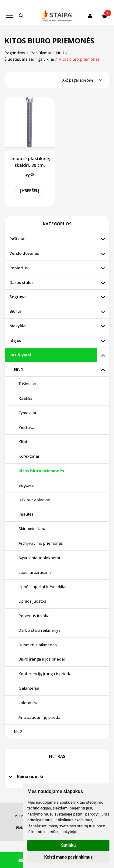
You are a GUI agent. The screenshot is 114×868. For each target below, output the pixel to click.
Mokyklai (18, 326)
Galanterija (29, 688)
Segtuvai (18, 297)
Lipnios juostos (32, 601)
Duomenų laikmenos (38, 645)
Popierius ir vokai (35, 616)
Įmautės (26, 514)
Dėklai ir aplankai (34, 500)
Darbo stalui (21, 282)
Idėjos (15, 340)
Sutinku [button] (68, 845)
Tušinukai (27, 384)
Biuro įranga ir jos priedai (42, 659)
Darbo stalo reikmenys (40, 630)
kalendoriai (29, 703)
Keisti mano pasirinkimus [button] (68, 857)
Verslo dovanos (24, 253)
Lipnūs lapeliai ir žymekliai (42, 587)
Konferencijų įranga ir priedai (45, 674)
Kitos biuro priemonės (41, 471)
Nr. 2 (18, 732)
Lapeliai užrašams (35, 572)
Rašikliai (17, 239)
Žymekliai (27, 413)
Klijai (23, 442)
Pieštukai (27, 427)
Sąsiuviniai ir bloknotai (39, 558)
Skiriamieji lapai (33, 529)
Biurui (15, 311)
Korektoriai (29, 456)
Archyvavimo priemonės (41, 543)
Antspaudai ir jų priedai (40, 717)
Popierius (19, 268)
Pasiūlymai (20, 355)
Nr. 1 (19, 369)
